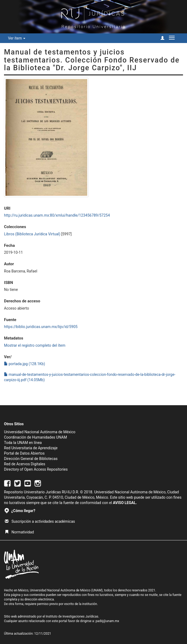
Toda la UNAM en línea (23, 443)
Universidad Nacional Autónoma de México (40, 432)
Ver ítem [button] (17, 38)
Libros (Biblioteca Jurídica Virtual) (32, 234)
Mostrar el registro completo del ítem (35, 345)
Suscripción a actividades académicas (40, 521)
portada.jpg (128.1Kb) (25, 364)
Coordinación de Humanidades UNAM (35, 437)
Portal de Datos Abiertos (24, 453)
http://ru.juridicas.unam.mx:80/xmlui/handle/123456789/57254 (57, 215)
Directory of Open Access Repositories (36, 469)
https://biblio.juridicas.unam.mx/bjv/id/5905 (41, 327)
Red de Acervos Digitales (25, 464)
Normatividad (19, 532)
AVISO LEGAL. (125, 503)
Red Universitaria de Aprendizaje (31, 448)
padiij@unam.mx (107, 621)
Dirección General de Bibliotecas (31, 459)
